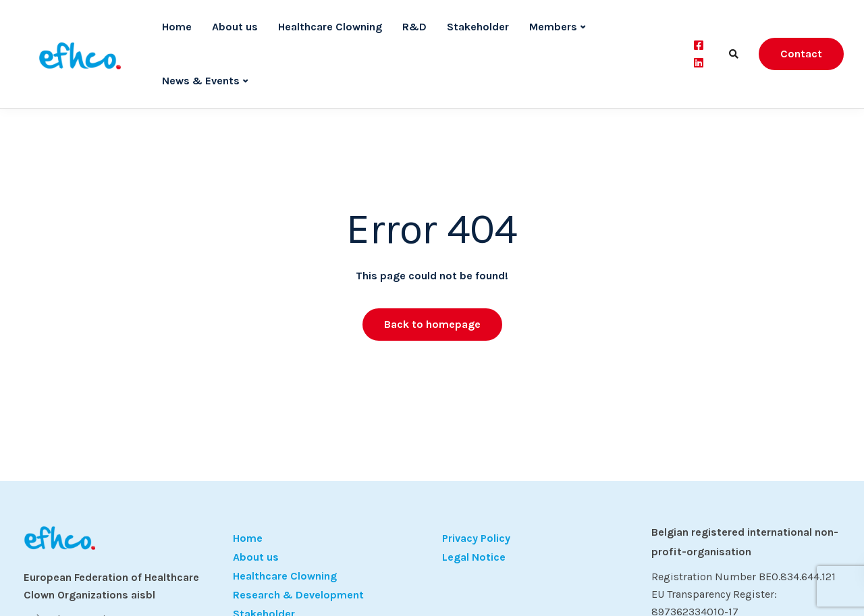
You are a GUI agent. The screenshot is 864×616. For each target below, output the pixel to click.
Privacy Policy (476, 538)
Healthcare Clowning (330, 27)
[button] (30, 586)
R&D (414, 27)
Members (553, 27)
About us (235, 27)
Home (177, 27)
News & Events (201, 81)
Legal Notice (474, 557)
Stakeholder (478, 27)
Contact (801, 54)
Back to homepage (432, 324)
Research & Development (298, 595)
